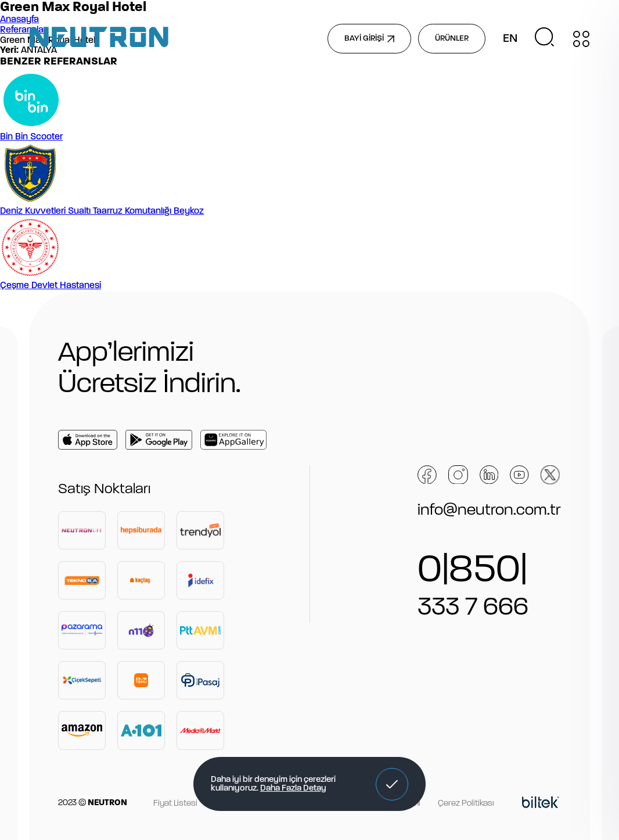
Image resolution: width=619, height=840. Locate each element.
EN (510, 39)
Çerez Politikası (466, 804)
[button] (392, 784)
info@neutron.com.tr (489, 511)
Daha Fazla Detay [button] (293, 789)
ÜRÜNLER (452, 39)
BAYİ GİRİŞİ (369, 39)
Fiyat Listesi (175, 804)
